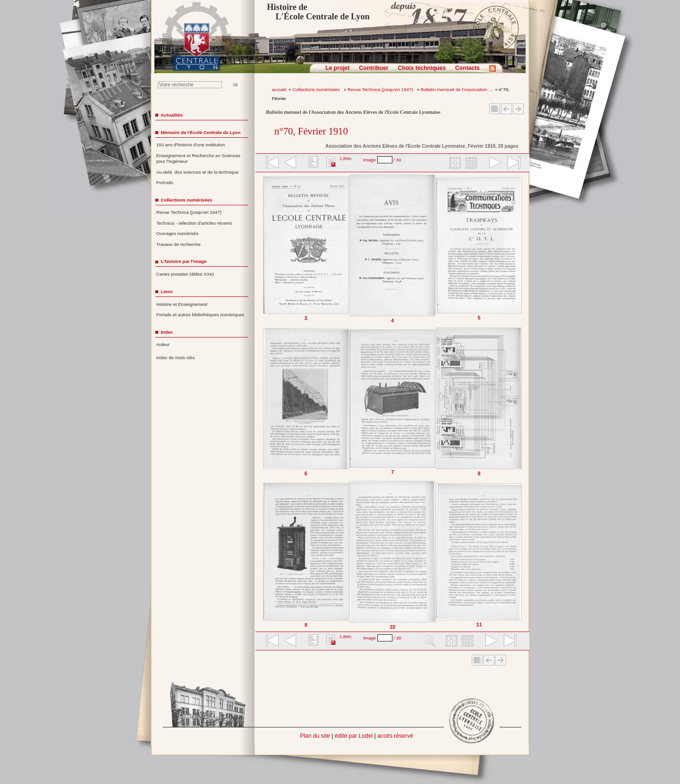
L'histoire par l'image (183, 261)
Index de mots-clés (176, 358)
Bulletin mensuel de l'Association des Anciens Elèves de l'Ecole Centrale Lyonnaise (353, 112)
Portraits (165, 182)
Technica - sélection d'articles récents (194, 223)
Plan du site (315, 736)
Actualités (171, 115)
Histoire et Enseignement (182, 304)
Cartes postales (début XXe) (185, 274)
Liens (166, 291)
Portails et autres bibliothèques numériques (200, 315)
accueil (279, 89)
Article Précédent (506, 109)
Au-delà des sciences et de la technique (198, 172)
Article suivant (518, 109)
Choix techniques (421, 68)
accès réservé (395, 736)
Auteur (163, 344)
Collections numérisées (317, 89)
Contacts (467, 68)
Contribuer (374, 68)
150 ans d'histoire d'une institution (191, 145)
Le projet (337, 68)
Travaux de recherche (178, 244)
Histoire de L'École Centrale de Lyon (318, 12)
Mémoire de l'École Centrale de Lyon (200, 132)
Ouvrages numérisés (178, 233)
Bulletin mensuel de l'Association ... (457, 89)
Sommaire (495, 109)
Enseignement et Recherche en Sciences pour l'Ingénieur (198, 159)
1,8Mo (345, 159)
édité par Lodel (354, 736)
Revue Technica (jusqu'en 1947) (381, 89)
